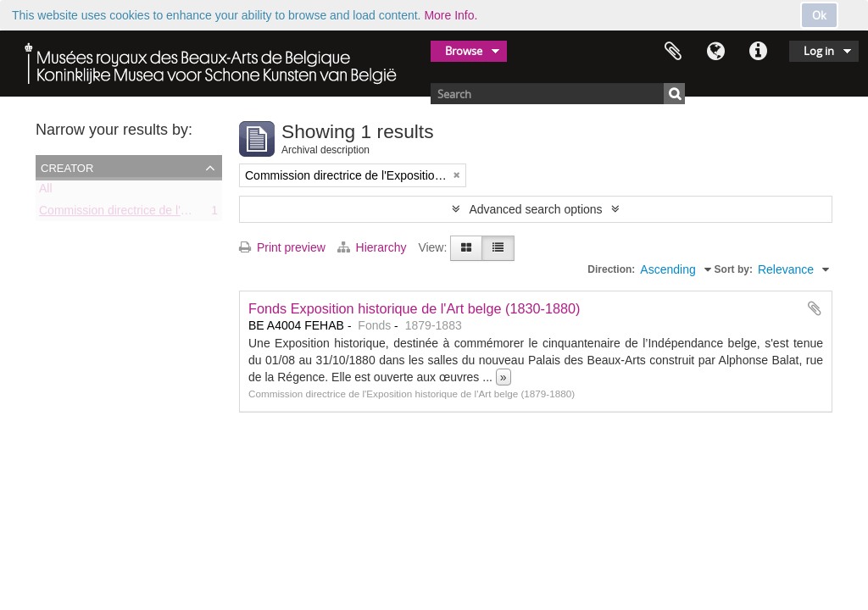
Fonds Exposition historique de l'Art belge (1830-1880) (415, 308)
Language (715, 52)
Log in (819, 51)
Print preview (282, 247)
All (46, 191)
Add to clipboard (815, 308)
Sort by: (734, 269)
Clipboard (673, 52)
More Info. (451, 15)
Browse (464, 51)
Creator (67, 167)
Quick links (758, 52)
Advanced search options (535, 209)
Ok (819, 15)
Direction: (611, 269)
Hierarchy (374, 247)
